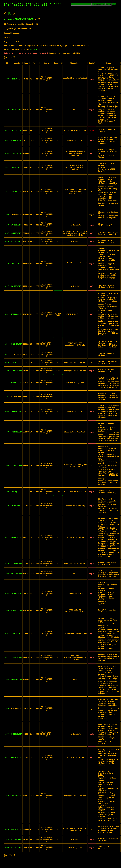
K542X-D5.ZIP (16, 344)
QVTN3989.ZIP (16, 611)
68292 (7, 658)
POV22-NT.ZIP (16, 574)
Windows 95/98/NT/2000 (19, 19)
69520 (7, 796)
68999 (7, 734)
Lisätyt (21, 5)
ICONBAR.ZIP (16, 314)
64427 (7, 233)
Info (8, 5)
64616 (7, 241)
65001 (7, 314)
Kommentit (39, 5)
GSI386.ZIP (16, 241)
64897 (7, 286)
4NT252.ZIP (16, 110)
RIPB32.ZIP (16, 633)
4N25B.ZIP (16, 79)
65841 (7, 354)
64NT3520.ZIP (16, 130)
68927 (7, 680)
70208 (7, 848)
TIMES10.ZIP (16, 757)
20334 (7, 167)
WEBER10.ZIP (16, 829)
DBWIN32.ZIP (16, 192)
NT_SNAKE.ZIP (16, 564)
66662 (7, 397)
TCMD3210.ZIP (16, 680)
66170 (7, 363)
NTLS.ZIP (16, 506)
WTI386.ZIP (16, 848)
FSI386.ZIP (16, 225)
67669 (7, 611)
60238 (7, 110)
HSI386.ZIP (16, 286)
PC (10, 14)
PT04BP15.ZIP (16, 593)
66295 (7, 371)
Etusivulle (15, 4)
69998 (7, 829)
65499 (7, 344)
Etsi (114, 4)
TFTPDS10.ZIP (16, 734)
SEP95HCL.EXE (16, 658)
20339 (7, 192)
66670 (7, 506)
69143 (7, 757)
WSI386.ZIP (16, 840)
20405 (7, 466)
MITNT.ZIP (16, 363)
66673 (7, 537)
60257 (7, 130)
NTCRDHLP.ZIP (16, 432)
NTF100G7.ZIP (16, 466)
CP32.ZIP (16, 167)
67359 (7, 574)
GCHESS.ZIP (16, 233)
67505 (7, 593)
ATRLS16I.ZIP (16, 153)
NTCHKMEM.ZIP (16, 412)
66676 (7, 564)
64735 (7, 264)
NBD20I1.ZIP (16, 383)
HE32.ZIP (16, 264)
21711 (7, 383)
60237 (7, 79)
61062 (7, 153)
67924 (7, 633)
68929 (7, 709)
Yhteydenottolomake (44, 4)
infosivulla (35, 49)
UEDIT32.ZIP (16, 796)
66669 (7, 492)
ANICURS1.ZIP (16, 140)
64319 (7, 225)
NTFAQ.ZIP (16, 492)
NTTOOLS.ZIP (16, 537)
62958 (7, 215)
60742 (7, 140)
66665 (7, 432)
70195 (7, 840)
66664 (7, 412)
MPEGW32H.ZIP (16, 371)
